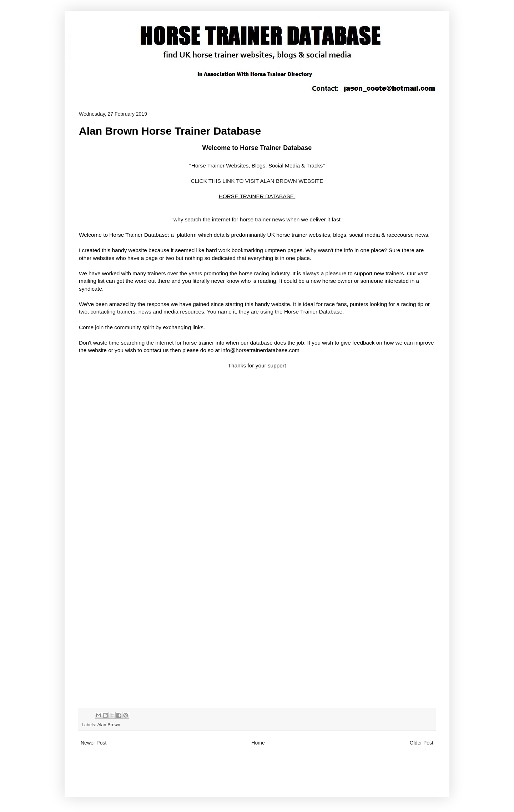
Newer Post (94, 743)
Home (258, 743)
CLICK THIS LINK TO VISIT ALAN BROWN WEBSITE (257, 181)
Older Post (422, 743)
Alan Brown (109, 725)
